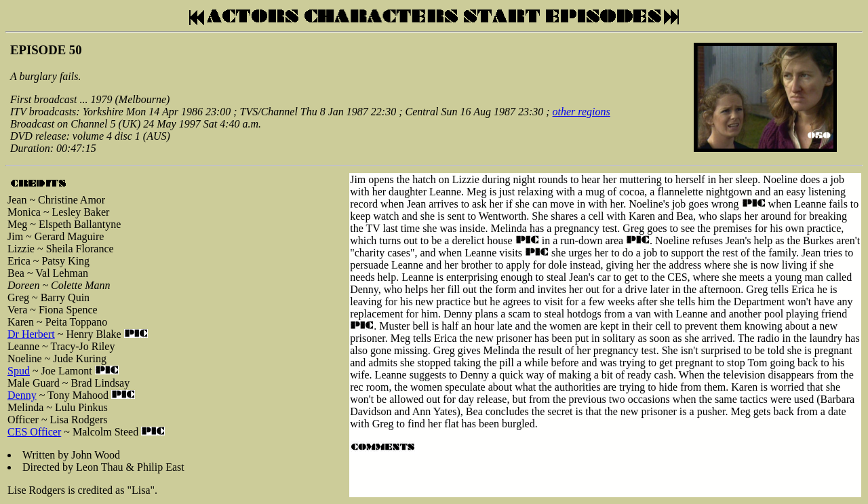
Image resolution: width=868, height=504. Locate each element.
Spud (19, 371)
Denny (22, 395)
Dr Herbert (31, 334)
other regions (581, 112)
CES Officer (34, 432)
